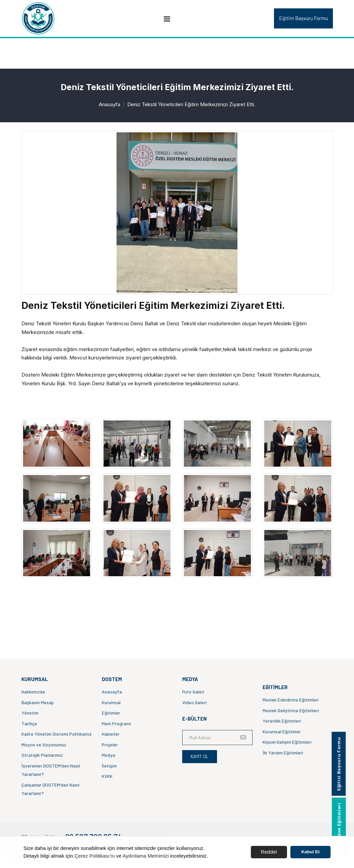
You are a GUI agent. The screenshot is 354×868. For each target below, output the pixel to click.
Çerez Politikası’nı (95, 856)
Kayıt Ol (200, 756)
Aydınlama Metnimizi (146, 856)
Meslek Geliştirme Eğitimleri (291, 710)
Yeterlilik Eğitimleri (282, 721)
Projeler (110, 745)
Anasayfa (110, 104)
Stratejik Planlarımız (42, 755)
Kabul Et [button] (311, 852)
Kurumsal (111, 702)
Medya (109, 755)
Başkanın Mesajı (38, 702)
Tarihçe (29, 723)
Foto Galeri (193, 692)
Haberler (111, 734)
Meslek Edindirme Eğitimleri (291, 700)
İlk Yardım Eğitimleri (283, 753)
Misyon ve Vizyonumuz (44, 745)
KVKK (107, 776)
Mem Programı (116, 723)
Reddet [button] (269, 852)
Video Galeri (194, 702)
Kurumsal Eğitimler (282, 731)
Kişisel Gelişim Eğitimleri (287, 742)
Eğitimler (111, 713)
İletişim (109, 766)
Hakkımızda (33, 692)
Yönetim (30, 713)
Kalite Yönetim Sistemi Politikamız (57, 734)
